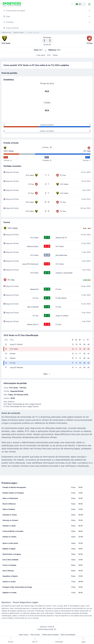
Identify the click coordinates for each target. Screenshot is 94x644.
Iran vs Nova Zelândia (10, 560)
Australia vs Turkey (10, 515)
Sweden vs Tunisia (9, 537)
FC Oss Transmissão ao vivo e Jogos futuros (21, 406)
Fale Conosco (35, 635)
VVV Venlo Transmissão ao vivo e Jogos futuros (22, 404)
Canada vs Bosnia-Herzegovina (14, 487)
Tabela (55, 55)
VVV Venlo (9, 151)
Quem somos (24, 635)
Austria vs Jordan (9, 582)
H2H (49, 55)
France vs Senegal (9, 565)
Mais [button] (47, 374)
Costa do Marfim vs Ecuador (13, 531)
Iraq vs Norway (8, 571)
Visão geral (41, 55)
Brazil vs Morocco (9, 504)
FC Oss (87, 151)
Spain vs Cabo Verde (10, 543)
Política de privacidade (50, 635)
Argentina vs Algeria (10, 576)
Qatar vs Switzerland (10, 498)
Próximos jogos (10, 483)
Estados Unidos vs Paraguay (13, 493)
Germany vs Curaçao (10, 520)
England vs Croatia (9, 593)
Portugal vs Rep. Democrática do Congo (17, 587)
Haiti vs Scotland (9, 509)
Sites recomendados (68, 635)
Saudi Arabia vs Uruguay (12, 554)
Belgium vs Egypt (9, 549)
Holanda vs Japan (9, 526)
